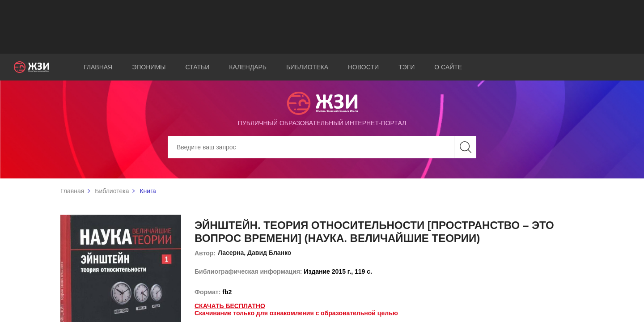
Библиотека (307, 67)
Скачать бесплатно (230, 306)
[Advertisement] (322, 27)
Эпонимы (149, 67)
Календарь (248, 67)
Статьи (197, 67)
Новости (363, 67)
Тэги (407, 67)
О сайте (448, 67)
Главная (98, 67)
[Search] (322, 147)
